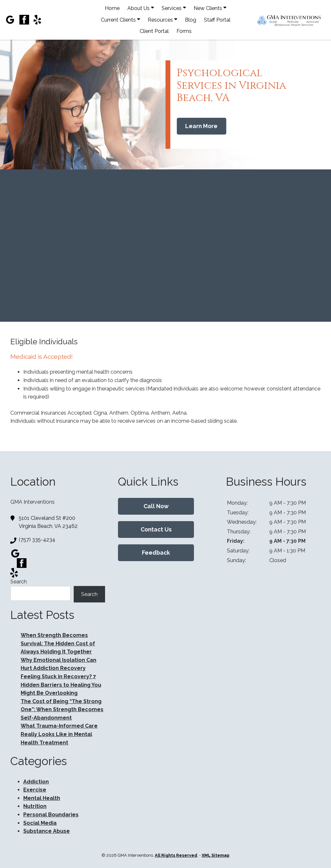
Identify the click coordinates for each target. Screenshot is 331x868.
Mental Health (42, 798)
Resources (162, 20)
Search (19, 582)
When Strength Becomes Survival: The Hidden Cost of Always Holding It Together (58, 643)
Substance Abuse (47, 831)
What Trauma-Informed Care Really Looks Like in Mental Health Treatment (59, 734)
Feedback (156, 553)
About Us (141, 8)
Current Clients (120, 20)
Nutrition (35, 806)
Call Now (156, 506)
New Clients (210, 8)
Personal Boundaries (51, 815)
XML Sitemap (216, 855)
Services (174, 8)
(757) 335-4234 (37, 540)
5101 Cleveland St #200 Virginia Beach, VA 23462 (48, 522)
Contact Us (156, 529)
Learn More (201, 126)
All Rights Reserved (176, 855)
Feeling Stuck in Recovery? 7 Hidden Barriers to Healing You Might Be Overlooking (61, 685)
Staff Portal (217, 20)
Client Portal (154, 31)
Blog (191, 20)
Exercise (35, 790)
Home (112, 8)
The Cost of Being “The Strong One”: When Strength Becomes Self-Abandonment (62, 710)
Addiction (36, 782)
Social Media (40, 823)
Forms (184, 31)
